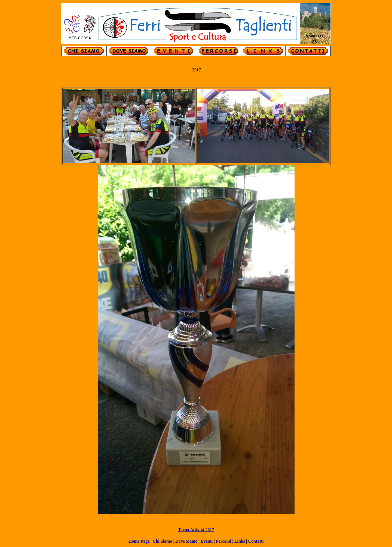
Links (240, 541)
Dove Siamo (186, 541)
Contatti (256, 541)
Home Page (139, 541)
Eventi (207, 541)
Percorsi (224, 541)
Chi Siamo (163, 541)
